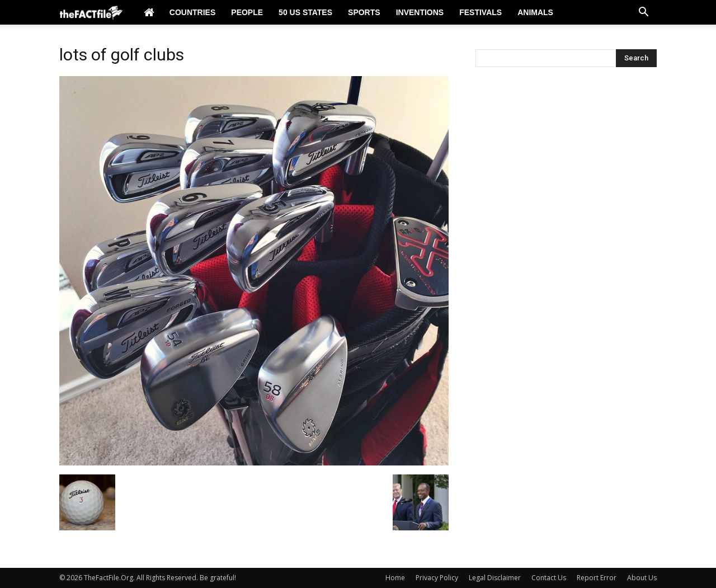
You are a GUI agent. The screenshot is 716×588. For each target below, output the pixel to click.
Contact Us (549, 578)
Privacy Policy (437, 578)
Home (395, 578)
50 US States (305, 12)
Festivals (481, 12)
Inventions (420, 12)
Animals (535, 12)
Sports (364, 12)
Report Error (597, 578)
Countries (192, 12)
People (247, 12)
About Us (642, 578)
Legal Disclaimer (495, 578)
